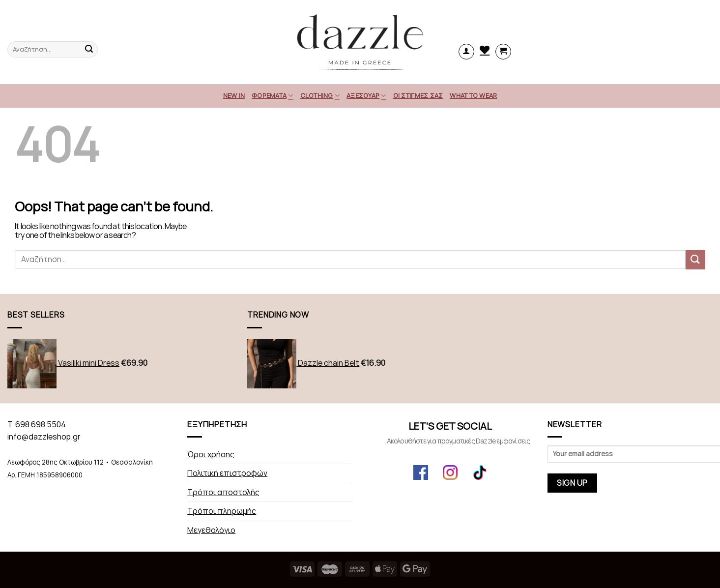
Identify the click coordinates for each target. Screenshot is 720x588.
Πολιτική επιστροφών (227, 473)
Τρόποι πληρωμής (222, 511)
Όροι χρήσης (211, 455)
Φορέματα (273, 96)
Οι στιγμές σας (418, 96)
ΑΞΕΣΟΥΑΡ (366, 96)
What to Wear (473, 96)
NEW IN (234, 96)
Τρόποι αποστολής (223, 492)
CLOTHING (320, 96)
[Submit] (695, 259)
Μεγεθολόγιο (211, 530)
